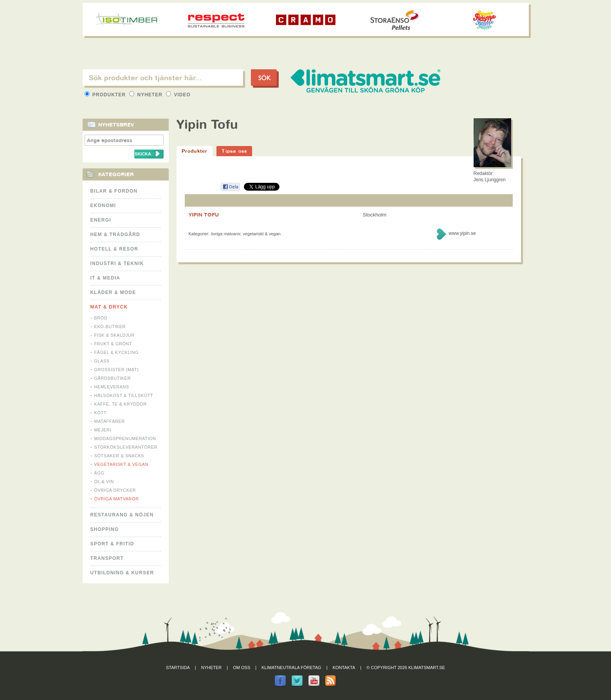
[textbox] (163, 78)
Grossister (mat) (117, 370)
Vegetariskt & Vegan (121, 464)
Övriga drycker (115, 490)
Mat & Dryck (109, 307)
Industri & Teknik (117, 263)
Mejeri (103, 430)
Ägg (99, 473)
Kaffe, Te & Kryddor (121, 404)
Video (178, 95)
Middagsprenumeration (125, 438)
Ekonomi (103, 206)
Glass (102, 361)
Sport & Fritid (112, 544)
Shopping (105, 529)
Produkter (106, 95)
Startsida (178, 668)
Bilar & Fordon (114, 191)
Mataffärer (110, 421)
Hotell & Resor (114, 249)
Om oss (242, 668)
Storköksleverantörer (126, 447)
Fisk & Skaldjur (115, 335)
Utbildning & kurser (122, 573)
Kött (101, 413)
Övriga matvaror (117, 499)
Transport (107, 558)
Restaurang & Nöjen (122, 515)
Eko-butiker (110, 327)
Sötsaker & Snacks (119, 456)
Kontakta (344, 668)
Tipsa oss (234, 151)
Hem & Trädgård (115, 235)
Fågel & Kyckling (117, 352)
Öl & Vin (104, 482)
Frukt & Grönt (113, 344)
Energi (101, 220)
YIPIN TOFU (204, 215)
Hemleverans (112, 387)
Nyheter (147, 95)
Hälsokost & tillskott (124, 395)
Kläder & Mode (113, 292)
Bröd (101, 318)
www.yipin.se (462, 233)
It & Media (105, 278)
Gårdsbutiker (113, 378)
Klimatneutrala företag (291, 668)
